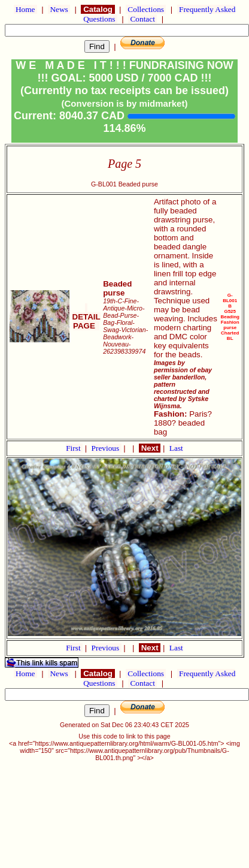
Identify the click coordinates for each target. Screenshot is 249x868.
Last (176, 448)
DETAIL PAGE (86, 317)
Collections (146, 9)
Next (150, 448)
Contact (142, 19)
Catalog (98, 9)
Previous (107, 448)
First (74, 448)
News (59, 9)
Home (25, 9)
